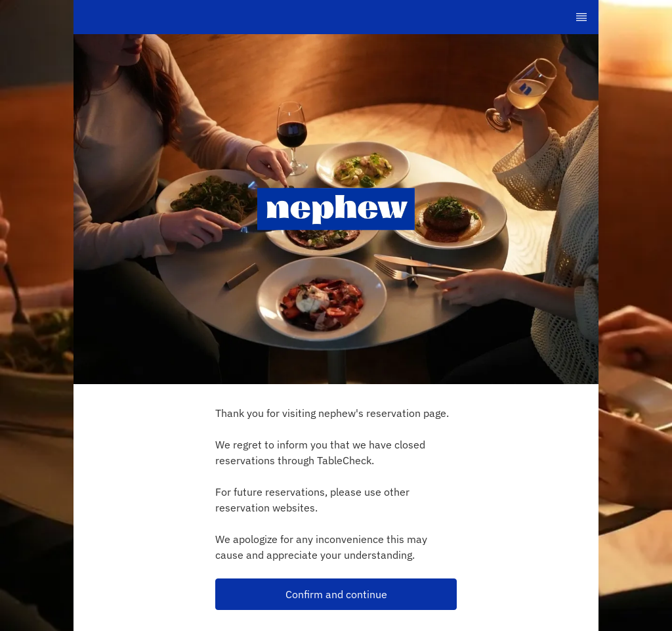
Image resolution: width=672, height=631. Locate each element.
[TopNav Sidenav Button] (581, 17)
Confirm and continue (336, 594)
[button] (336, 594)
